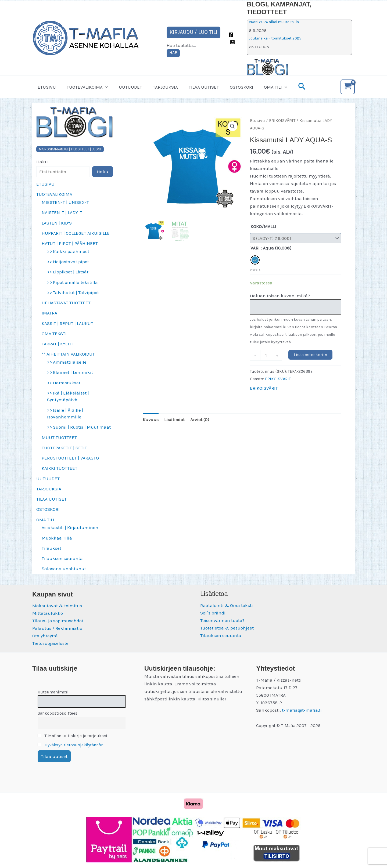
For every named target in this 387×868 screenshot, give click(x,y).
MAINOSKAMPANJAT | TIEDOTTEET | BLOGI (70, 149)
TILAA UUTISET (197, 87)
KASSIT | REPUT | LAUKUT (67, 323)
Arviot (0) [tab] (200, 419)
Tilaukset (51, 548)
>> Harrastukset (64, 383)
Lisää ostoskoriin (310, 355)
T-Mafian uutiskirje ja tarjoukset (73, 736)
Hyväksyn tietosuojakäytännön (74, 745)
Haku (42, 162)
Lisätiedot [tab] (174, 419)
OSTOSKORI (233, 87)
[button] (103, 87)
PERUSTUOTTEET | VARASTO (70, 458)
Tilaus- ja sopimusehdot (58, 621)
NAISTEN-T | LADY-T (62, 212)
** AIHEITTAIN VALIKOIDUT (68, 354)
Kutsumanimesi (53, 692)
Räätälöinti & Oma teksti (227, 605)
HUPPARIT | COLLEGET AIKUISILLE (76, 233)
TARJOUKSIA (160, 87)
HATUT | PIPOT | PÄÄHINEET (70, 243)
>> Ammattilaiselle (67, 362)
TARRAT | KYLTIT (58, 344)
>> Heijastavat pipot (68, 262)
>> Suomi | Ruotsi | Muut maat (79, 427)
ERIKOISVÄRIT (282, 121)
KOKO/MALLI (263, 226)
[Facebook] (231, 35)
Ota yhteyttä (45, 636)
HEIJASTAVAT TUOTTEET (66, 303)
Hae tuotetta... (181, 45)
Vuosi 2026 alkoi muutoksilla (274, 22)
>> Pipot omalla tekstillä (72, 282)
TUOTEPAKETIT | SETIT (64, 448)
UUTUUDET (126, 87)
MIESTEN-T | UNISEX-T (65, 202)
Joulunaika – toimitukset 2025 (275, 38)
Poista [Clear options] (255, 270)
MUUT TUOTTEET (59, 437)
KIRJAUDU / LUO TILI (193, 32)
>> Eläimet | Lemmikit (70, 372)
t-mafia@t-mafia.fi (302, 710)
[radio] (255, 260)
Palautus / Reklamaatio (57, 628)
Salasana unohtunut (64, 569)
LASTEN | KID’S (57, 223)
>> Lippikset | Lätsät (68, 272)
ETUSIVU (46, 87)
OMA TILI (265, 87)
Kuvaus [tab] (151, 419)
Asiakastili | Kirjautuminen (70, 527)
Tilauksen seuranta (62, 558)
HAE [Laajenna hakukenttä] (173, 53)
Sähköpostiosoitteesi (58, 713)
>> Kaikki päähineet (68, 251)
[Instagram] (232, 42)
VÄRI (255, 248)
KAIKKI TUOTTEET (60, 468)
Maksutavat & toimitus (57, 606)
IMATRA (49, 313)
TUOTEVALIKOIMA (85, 87)
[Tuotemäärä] (266, 355)
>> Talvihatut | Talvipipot (73, 292)
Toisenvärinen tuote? (222, 620)
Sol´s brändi (213, 613)
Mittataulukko (48, 613)
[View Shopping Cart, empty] (348, 87)
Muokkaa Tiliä (57, 538)
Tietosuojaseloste (50, 643)
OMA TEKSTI (54, 334)
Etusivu (257, 121)
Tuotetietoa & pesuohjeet (227, 628)
